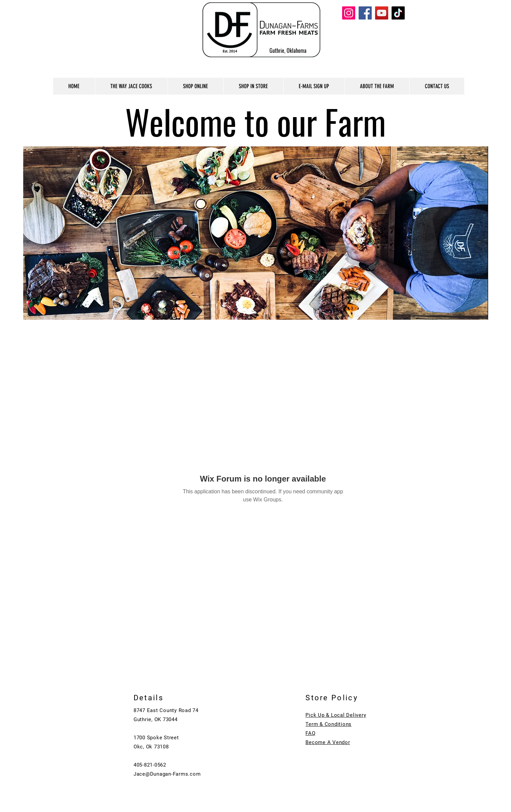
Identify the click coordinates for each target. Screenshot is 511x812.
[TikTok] (398, 13)
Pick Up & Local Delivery (336, 715)
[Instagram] (349, 13)
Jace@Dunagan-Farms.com (167, 774)
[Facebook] (365, 13)
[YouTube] (382, 13)
